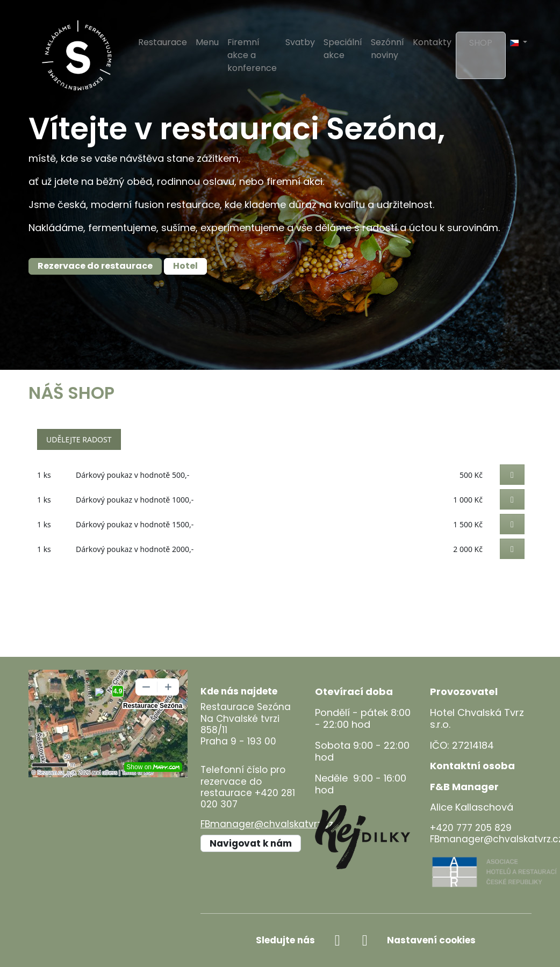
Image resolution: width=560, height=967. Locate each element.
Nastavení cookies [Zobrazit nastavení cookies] (431, 940)
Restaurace (163, 42)
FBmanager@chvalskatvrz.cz (267, 824)
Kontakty (432, 42)
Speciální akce (343, 49)
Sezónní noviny (387, 49)
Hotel (185, 266)
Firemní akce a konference (252, 55)
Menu (207, 42)
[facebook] (337, 940)
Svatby (300, 42)
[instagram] (365, 940)
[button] (519, 42)
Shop (481, 43)
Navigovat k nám (251, 843)
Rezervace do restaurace (95, 266)
